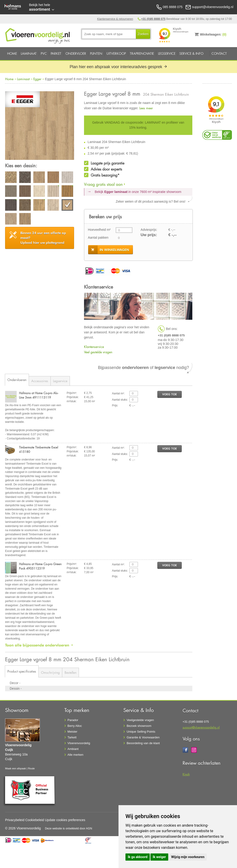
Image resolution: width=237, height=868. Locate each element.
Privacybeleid (15, 820)
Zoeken (143, 34)
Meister (73, 732)
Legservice (167, 53)
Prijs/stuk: (73, 397)
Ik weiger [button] (159, 857)
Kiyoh (186, 774)
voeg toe (170, 394)
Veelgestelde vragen (140, 720)
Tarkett (72, 737)
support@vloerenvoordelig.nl (201, 727)
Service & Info (191, 53)
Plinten (96, 53)
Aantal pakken (98, 238)
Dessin (15, 688)
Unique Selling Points (141, 732)
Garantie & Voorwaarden (143, 737)
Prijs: (115, 405)
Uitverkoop (116, 53)
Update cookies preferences (65, 820)
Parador (73, 720)
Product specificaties (22, 671)
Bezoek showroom (139, 726)
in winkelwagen (114, 250)
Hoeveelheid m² (99, 230)
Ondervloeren (17, 380)
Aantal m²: (118, 393)
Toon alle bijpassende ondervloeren (37, 645)
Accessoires (40, 381)
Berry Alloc (75, 726)
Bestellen (70, 672)
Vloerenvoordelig (79, 743)
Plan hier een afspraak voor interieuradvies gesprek (118, 67)
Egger (37, 79)
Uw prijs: (149, 235)
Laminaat (29, 53)
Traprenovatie (142, 53)
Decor (14, 683)
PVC (44, 53)
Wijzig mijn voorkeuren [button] (188, 857)
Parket (56, 53)
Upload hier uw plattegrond (43, 238)
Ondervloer (76, 53)
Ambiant (73, 749)
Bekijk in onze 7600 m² (138, 192)
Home (12, 53)
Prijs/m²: (72, 393)
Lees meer (146, 108)
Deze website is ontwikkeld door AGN (69, 828)
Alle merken (76, 755)
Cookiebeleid (35, 820)
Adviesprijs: (149, 230)
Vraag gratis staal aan (103, 184)
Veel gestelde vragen (98, 352)
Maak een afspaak (16, 768)
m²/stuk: (72, 401)
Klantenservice (94, 347)
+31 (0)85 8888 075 (153, 19)
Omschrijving (50, 672)
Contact (219, 53)
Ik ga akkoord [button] (138, 857)
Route (31, 768)
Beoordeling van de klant (143, 743)
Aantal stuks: (120, 400)
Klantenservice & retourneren (115, 19)
